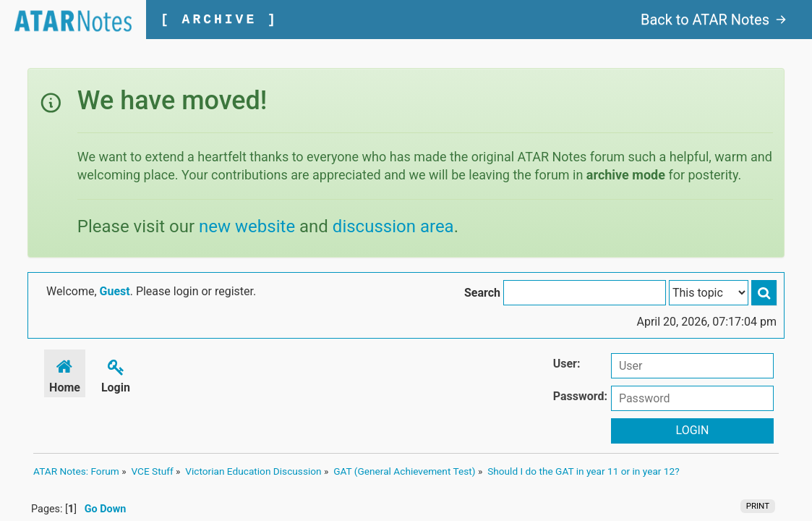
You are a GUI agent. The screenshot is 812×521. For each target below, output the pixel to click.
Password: (580, 396)
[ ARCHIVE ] (219, 20)
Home (65, 374)
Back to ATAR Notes (714, 20)
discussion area (393, 226)
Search (482, 293)
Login (116, 374)
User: (567, 364)
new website (247, 226)
